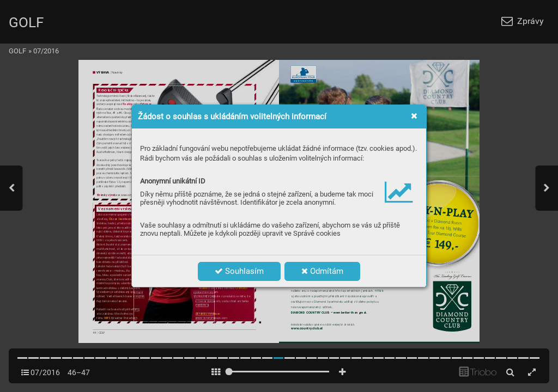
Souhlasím (239, 271)
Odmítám (322, 271)
